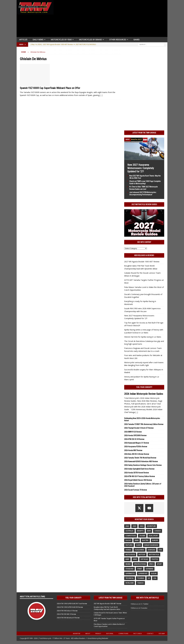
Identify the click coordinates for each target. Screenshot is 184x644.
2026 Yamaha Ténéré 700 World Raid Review (140, 458)
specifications (140, 564)
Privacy (98, 633)
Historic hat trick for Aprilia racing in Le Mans (143, 337)
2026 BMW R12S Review (133, 432)
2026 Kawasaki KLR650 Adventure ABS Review (141, 461)
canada (158, 531)
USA (155, 578)
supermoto (130, 573)
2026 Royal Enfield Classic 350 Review (138, 480)
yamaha (140, 583)
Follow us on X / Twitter (140, 604)
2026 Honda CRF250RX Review (135, 435)
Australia (129, 531)
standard (130, 569)
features (129, 545)
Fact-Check (137, 633)
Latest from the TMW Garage (144, 133)
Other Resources (118, 40)
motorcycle (154, 555)
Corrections (123, 633)
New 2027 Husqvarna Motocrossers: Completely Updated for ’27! (141, 168)
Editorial (110, 633)
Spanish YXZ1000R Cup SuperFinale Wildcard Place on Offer (50, 88)
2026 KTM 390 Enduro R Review (67, 611)
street (140, 569)
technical (130, 578)
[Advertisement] (111, 19)
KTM (160, 550)
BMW (149, 531)
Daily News (38, 40)
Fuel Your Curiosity (144, 387)
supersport (143, 573)
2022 (127, 526)
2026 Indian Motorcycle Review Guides (144, 394)
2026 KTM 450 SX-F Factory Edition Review (139, 476)
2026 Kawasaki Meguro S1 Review (137, 443)
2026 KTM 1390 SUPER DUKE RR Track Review (72, 604)
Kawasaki (151, 550)
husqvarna (139, 550)
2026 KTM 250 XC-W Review (134, 439)
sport (159, 564)
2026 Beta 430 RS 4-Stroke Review (137, 454)
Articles (23, 40)
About (88, 633)
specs (151, 564)
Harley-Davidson (151, 545)
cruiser (142, 536)
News (135, 559)
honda (128, 550)
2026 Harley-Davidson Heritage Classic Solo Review (143, 465)
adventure (151, 526)
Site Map (162, 633)
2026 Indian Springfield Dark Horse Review (139, 469)
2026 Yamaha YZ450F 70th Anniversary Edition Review (144, 424)
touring (141, 578)
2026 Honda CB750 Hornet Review (136, 473)
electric (145, 540)
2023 (134, 526)
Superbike (149, 569)
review (128, 564)
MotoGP (142, 555)
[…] (101, 95)
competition (131, 536)
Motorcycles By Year (61, 40)
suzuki (154, 573)
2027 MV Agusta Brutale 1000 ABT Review (142, 262)
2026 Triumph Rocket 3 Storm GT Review (139, 428)
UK (149, 578)
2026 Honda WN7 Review (133, 450)
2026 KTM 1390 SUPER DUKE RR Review (70, 607)
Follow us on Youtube (139, 608)
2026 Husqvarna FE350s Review (136, 447)
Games (136, 40)
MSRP (127, 559)
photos (155, 559)
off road (144, 559)
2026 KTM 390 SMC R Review (66, 614)
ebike (137, 540)
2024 (142, 526)
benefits (140, 531)
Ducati (128, 540)
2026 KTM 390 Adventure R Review (68, 618)
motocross (130, 555)
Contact (150, 633)
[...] (137, 412)
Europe (155, 540)
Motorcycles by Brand (90, 40)
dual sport (153, 536)
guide (138, 545)
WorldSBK (130, 583)
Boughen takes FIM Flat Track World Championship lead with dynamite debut (107, 608)
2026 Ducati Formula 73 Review (136, 490)
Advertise (77, 633)
